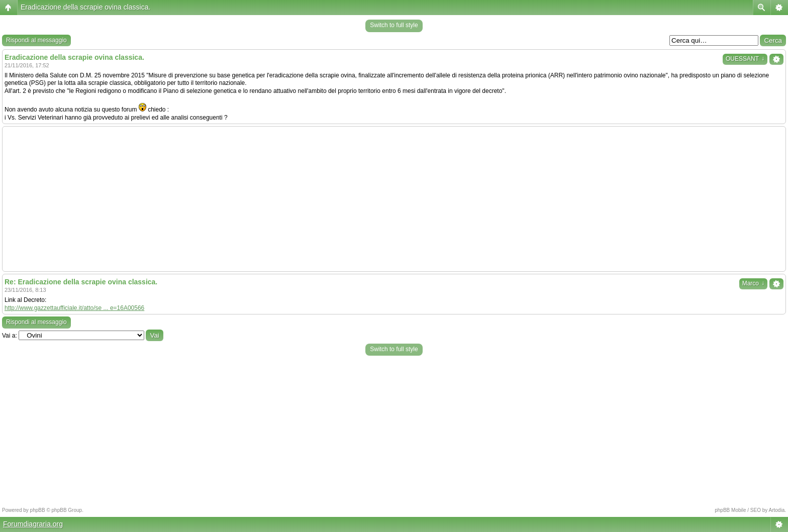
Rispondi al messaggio (36, 40)
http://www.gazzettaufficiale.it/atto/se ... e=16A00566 (74, 308)
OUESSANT (745, 59)
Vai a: (10, 336)
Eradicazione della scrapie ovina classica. (85, 7)
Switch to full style (394, 25)
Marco (753, 283)
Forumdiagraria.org (33, 524)
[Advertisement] (394, 199)
